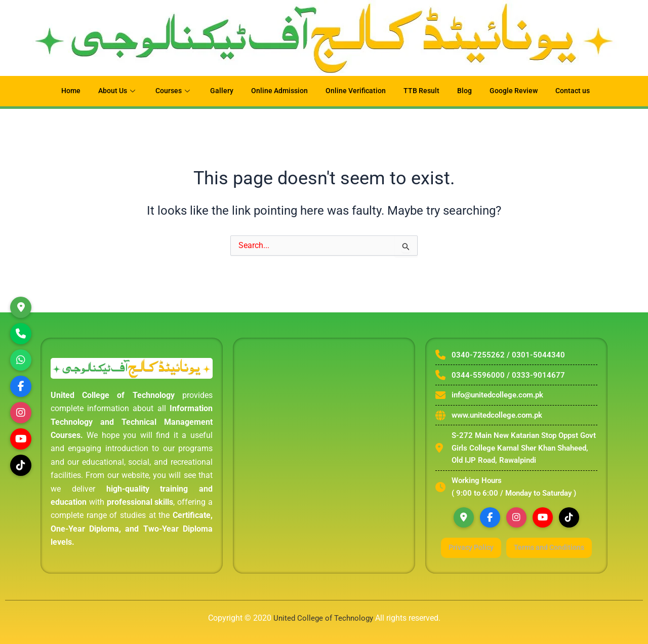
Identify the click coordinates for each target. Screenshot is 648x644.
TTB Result (424, 91)
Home (62, 91)
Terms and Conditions (516, 561)
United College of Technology (323, 618)
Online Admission (277, 91)
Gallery (218, 91)
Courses (169, 91)
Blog (468, 91)
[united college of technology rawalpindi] (324, 452)
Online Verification (356, 91)
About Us (111, 91)
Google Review (519, 91)
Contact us (580, 91)
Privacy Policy (516, 544)
